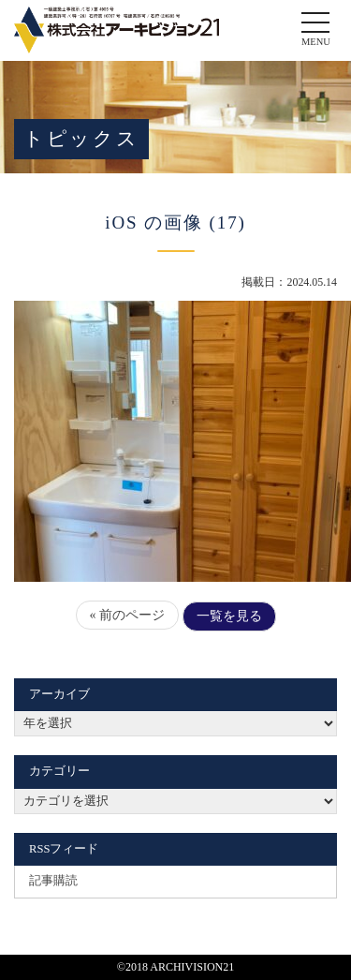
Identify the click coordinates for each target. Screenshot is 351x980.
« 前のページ (128, 615)
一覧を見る (229, 616)
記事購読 (53, 881)
